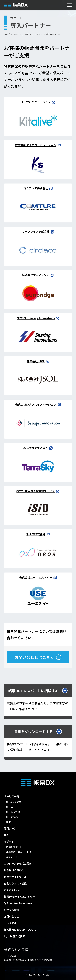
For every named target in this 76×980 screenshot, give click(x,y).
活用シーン (10, 828)
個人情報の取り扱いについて (20, 930)
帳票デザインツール (15, 877)
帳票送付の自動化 (14, 870)
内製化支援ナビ (14, 847)
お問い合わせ (12, 916)
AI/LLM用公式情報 (14, 936)
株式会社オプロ (16, 949)
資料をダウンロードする (33, 731)
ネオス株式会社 (36, 534)
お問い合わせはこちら (34, 657)
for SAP (10, 807)
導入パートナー (14, 857)
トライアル (10, 923)
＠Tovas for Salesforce (18, 903)
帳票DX (28, 34)
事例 (6, 835)
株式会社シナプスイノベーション (36, 404)
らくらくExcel (12, 890)
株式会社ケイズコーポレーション (36, 145)
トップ (7, 34)
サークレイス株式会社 (36, 231)
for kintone (12, 817)
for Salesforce (14, 802)
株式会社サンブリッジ (36, 275)
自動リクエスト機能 (15, 883)
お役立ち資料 (12, 910)
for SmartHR (13, 812)
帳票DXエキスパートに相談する (33, 691)
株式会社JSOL (36, 361)
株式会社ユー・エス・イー (36, 577)
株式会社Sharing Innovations (36, 318)
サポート (39, 34)
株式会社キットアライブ (36, 102)
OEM (9, 822)
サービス (17, 34)
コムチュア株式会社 (36, 188)
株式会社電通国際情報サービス (36, 491)
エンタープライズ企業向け (19, 864)
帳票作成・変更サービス (19, 852)
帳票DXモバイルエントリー (19, 897)
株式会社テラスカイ (36, 448)
